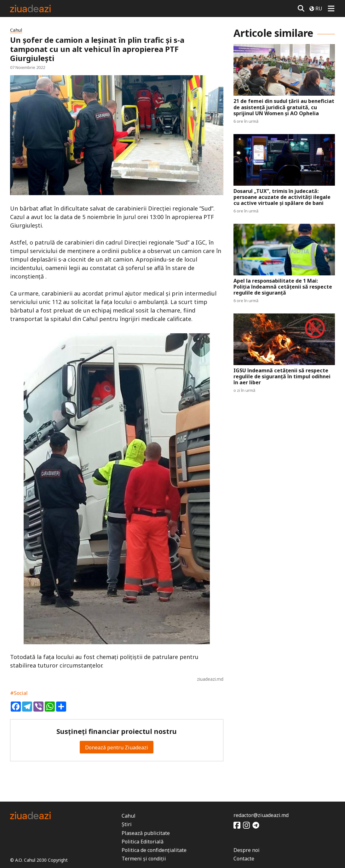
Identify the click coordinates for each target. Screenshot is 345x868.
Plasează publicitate (146, 833)
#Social (19, 693)
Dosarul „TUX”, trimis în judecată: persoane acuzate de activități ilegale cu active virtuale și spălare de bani (282, 197)
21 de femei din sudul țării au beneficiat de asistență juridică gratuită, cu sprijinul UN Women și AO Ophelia (284, 107)
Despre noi (247, 850)
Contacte (244, 859)
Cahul (16, 30)
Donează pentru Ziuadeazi (117, 747)
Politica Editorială (143, 842)
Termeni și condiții (144, 859)
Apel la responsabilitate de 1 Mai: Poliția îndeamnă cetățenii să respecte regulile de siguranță (283, 287)
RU (316, 8)
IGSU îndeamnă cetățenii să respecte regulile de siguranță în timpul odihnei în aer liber (282, 377)
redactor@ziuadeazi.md (261, 815)
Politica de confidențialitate (154, 850)
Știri (127, 824)
